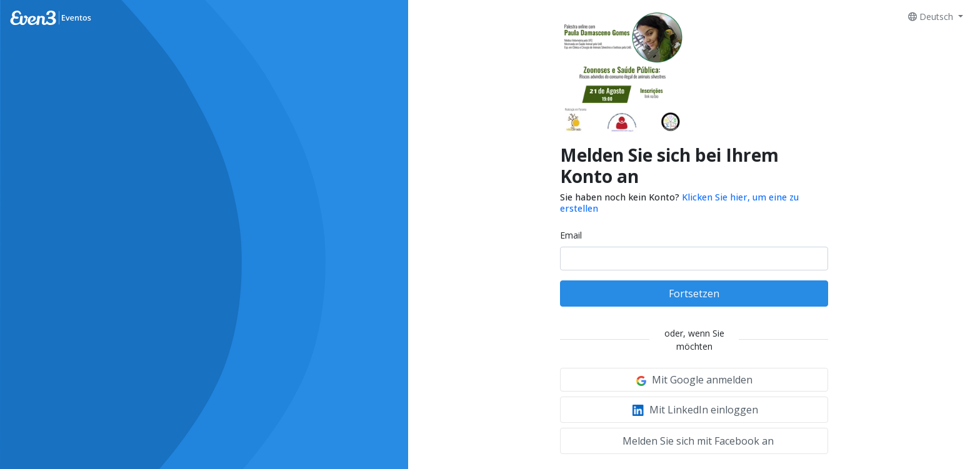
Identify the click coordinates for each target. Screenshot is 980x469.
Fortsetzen (694, 294)
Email (571, 235)
